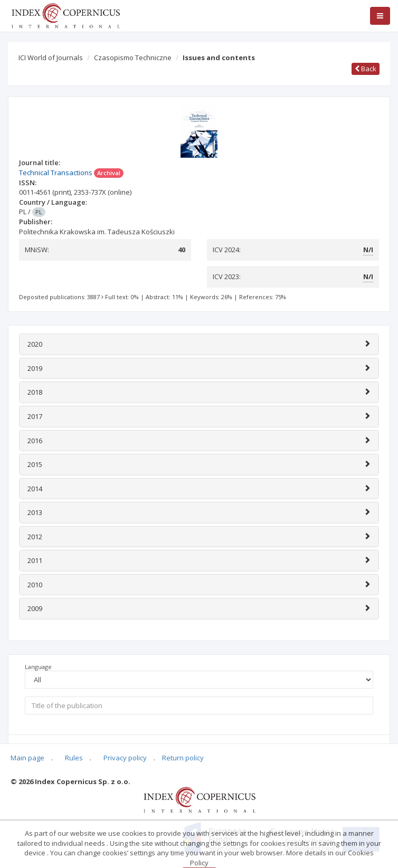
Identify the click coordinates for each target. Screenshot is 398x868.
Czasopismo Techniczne (133, 58)
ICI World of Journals (51, 58)
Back (366, 69)
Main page (27, 758)
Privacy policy (125, 758)
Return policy (183, 758)
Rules (74, 758)
